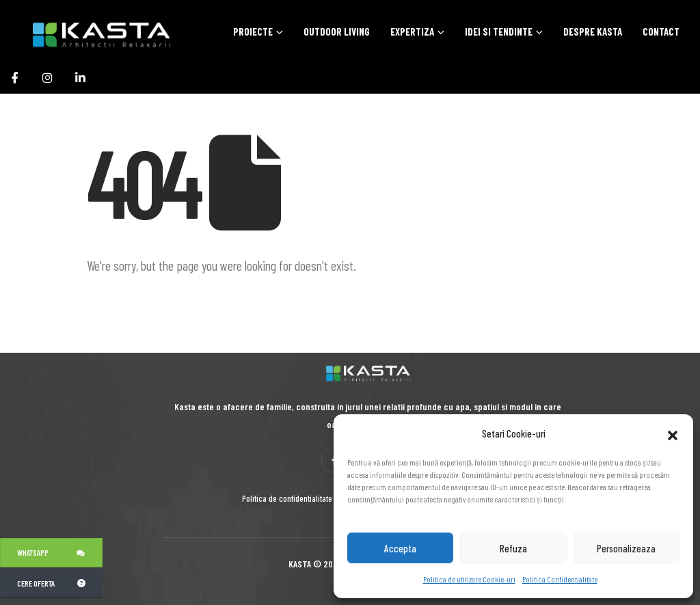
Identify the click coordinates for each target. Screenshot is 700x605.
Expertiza (412, 31)
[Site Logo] (85, 34)
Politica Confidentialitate (560, 579)
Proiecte (253, 31)
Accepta (400, 548)
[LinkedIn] (80, 77)
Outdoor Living (337, 31)
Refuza (513, 548)
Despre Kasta (593, 31)
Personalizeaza (626, 548)
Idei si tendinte (499, 31)
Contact (661, 31)
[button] (673, 433)
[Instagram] (47, 77)
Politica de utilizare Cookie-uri (469, 579)
